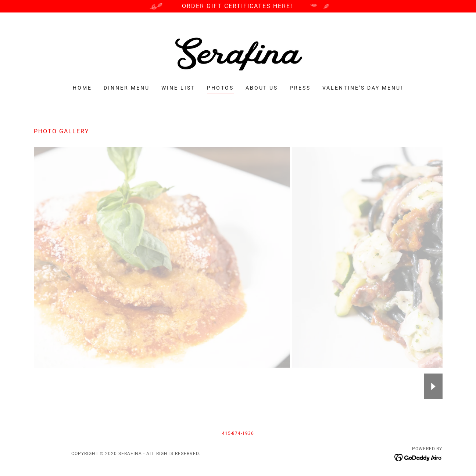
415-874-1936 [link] (238, 433)
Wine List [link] (178, 88)
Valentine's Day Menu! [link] (363, 88)
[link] (238, 53)
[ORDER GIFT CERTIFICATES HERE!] (238, 6)
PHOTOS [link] (220, 88)
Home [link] (82, 88)
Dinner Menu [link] (127, 88)
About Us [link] (262, 88)
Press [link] (300, 88)
